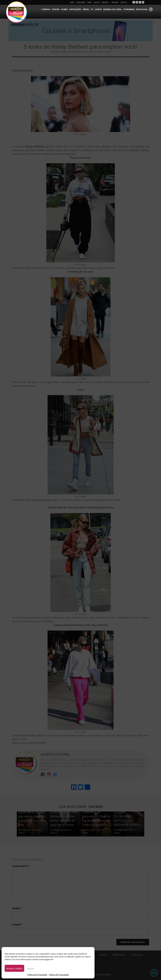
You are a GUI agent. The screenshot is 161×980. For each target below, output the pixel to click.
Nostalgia (142, 9)
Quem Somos (81, 2)
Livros (99, 9)
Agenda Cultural (113, 9)
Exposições (76, 9)
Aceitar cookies (14, 968)
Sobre (89, 2)
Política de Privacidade (37, 975)
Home (72, 2)
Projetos (106, 2)
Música (48, 9)
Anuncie (97, 2)
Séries (87, 9)
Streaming (129, 9)
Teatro (57, 9)
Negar (31, 968)
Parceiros (115, 2)
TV (93, 9)
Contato (124, 2)
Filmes (66, 9)
